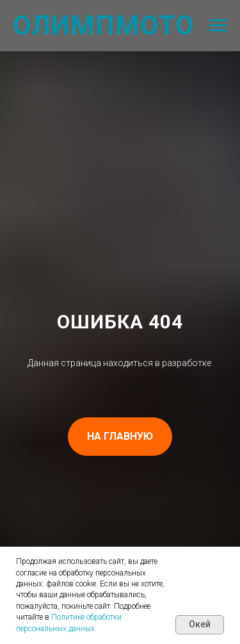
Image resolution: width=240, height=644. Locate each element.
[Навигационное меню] (218, 26)
